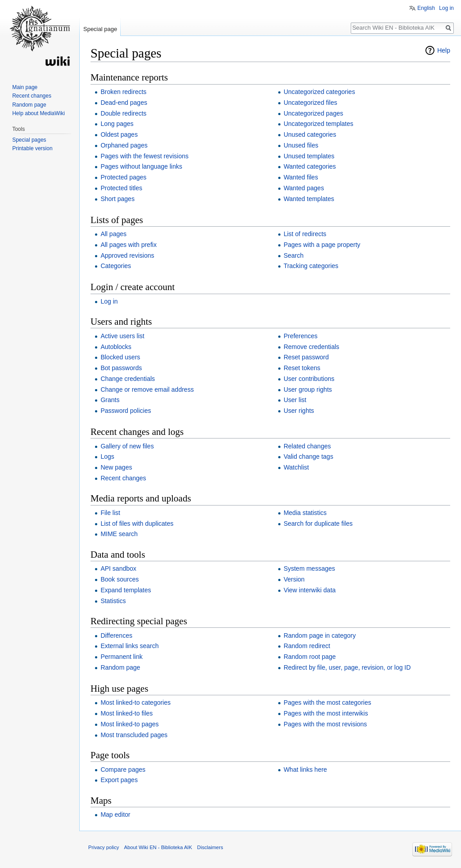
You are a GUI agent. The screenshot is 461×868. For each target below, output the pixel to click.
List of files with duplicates (137, 523)
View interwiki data (310, 590)
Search (294, 255)
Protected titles (121, 188)
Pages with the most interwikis (326, 713)
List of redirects (305, 234)
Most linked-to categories (136, 702)
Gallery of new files (127, 446)
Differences (116, 635)
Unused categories (310, 134)
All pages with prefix (129, 245)
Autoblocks (116, 347)
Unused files (301, 145)
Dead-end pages (124, 103)
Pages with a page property (322, 245)
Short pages (118, 199)
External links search (129, 646)
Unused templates (309, 156)
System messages (309, 568)
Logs (107, 456)
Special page (100, 29)
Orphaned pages (124, 145)
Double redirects (123, 113)
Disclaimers (210, 847)
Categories (116, 266)
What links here (305, 770)
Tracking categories (311, 266)
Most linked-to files (127, 713)
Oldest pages (119, 134)
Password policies (126, 411)
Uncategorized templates (319, 124)
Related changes (307, 446)
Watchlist (296, 467)
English (426, 8)
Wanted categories (310, 166)
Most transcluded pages (134, 735)
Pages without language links (141, 166)
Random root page (310, 657)
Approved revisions (127, 255)
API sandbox (118, 568)
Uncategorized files (310, 103)
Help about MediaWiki (38, 113)
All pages (113, 234)
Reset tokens (302, 368)
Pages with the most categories (328, 702)
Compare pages (123, 770)
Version (294, 579)
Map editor (115, 814)
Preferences (301, 336)
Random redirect (307, 646)
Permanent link (121, 657)
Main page (25, 87)
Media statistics (305, 513)
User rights (299, 411)
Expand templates (126, 590)
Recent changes (123, 478)
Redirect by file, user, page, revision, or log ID (347, 667)
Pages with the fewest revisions (144, 156)
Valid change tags (308, 456)
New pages (116, 467)
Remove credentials (312, 347)
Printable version (32, 148)
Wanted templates (309, 199)
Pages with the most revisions (325, 724)
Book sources (120, 579)
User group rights (308, 389)
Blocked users (120, 357)
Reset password (306, 357)
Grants (110, 400)
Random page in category (320, 635)
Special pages (29, 140)
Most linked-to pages (129, 724)
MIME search (119, 534)
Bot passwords (121, 368)
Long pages (117, 124)
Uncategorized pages (313, 113)
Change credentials (128, 379)
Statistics (113, 601)
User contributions (309, 379)
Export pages (119, 780)
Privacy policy (104, 847)
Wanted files (301, 177)
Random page (120, 667)
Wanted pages (304, 188)
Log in (109, 301)
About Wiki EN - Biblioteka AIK (158, 847)
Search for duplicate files (318, 523)
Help (444, 50)
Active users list (122, 336)
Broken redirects (123, 92)
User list (295, 400)
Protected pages (123, 177)
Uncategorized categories (319, 92)
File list (110, 513)
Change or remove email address (147, 389)
